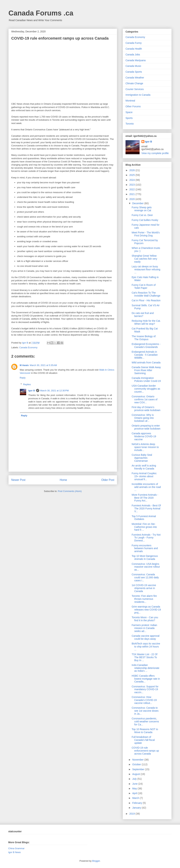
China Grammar (16, 848)
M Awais (24, 365)
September (139, 769)
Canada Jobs (133, 55)
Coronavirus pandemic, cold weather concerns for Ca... (145, 721)
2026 (132, 170)
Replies (27, 384)
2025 (132, 175)
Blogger (96, 861)
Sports (129, 118)
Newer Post (18, 480)
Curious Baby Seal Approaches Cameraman (142, 458)
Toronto (130, 124)
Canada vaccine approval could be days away (146, 637)
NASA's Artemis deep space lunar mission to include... (145, 447)
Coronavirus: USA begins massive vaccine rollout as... (146, 567)
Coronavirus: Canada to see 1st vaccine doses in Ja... (145, 711)
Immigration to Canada (138, 95)
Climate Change (134, 83)
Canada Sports (134, 72)
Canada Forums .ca (41, 13)
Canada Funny (134, 43)
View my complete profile (155, 153)
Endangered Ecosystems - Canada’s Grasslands (146, 346)
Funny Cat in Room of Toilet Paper (144, 286)
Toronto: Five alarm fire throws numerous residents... (144, 599)
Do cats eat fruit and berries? (143, 315)
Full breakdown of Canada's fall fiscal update (143, 740)
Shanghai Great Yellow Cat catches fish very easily (144, 259)
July (135, 779)
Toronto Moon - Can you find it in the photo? (145, 619)
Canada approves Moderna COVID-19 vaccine (144, 436)
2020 (132, 199)
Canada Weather (135, 78)
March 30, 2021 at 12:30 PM (54, 391)
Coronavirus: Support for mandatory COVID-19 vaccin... (145, 689)
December (138, 203)
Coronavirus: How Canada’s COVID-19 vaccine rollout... (144, 700)
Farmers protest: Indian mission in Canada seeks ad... (144, 628)
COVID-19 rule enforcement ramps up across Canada (145, 751)
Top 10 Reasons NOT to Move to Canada (145, 731)
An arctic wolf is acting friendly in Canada (144, 467)
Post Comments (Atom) (70, 491)
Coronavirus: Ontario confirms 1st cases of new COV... (145, 399)
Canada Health (134, 49)
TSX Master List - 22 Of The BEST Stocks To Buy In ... (144, 657)
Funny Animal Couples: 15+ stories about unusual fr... (144, 476)
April (135, 793)
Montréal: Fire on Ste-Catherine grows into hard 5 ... (144, 527)
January (137, 808)
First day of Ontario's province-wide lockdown (146, 409)
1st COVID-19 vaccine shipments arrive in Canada (144, 588)
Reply (23, 378)
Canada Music (133, 66)
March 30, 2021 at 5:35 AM (43, 365)
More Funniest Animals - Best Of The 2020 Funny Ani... (145, 498)
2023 (132, 185)
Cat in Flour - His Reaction (146, 300)
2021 (132, 194)
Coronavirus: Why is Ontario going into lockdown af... (143, 418)
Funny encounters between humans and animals (145, 548)
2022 (132, 189)
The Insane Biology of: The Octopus (144, 338)
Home (63, 480)
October (137, 764)
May (135, 788)
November (138, 760)
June (135, 784)
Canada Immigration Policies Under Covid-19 (146, 379)
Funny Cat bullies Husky (145, 220)
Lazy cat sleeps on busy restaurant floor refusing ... (146, 269)
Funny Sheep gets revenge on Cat (142, 209)
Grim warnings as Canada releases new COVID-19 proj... (146, 610)
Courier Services (135, 89)
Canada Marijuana (136, 60)
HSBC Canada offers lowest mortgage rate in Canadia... (146, 679)
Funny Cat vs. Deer (142, 215)
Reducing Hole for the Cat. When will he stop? (146, 322)
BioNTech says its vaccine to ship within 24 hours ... (146, 647)
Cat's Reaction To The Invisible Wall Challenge (146, 294)
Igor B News (15, 852)
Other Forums (133, 106)
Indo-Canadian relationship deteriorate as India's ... (145, 668)
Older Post (108, 480)
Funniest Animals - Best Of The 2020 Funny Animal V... (146, 508)
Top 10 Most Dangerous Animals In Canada (145, 557)
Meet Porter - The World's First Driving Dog (146, 234)
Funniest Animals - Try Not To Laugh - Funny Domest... (146, 538)
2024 (132, 180)
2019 (132, 814)
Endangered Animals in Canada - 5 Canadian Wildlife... (145, 355)
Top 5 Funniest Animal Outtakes (144, 518)
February (137, 803)
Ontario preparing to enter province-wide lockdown (146, 427)
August (136, 774)
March (136, 798)
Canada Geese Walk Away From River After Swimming (146, 370)
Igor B (32, 391)
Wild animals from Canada (146, 363)
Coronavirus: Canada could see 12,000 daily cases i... (145, 577)
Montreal (130, 101)
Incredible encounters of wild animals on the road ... (146, 487)
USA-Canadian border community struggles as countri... (146, 389)
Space (129, 112)
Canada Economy (28, 347)
